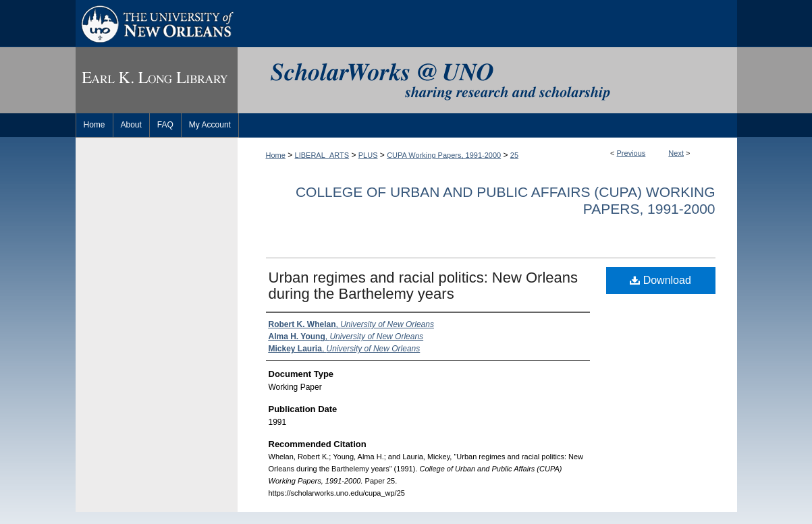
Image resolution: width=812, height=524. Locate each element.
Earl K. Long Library (157, 80)
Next (676, 153)
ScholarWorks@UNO (487, 80)
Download (660, 280)
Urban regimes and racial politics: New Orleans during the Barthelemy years (424, 286)
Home (276, 155)
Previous (631, 153)
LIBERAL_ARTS (322, 155)
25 (514, 155)
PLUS (368, 155)
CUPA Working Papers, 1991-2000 (444, 155)
